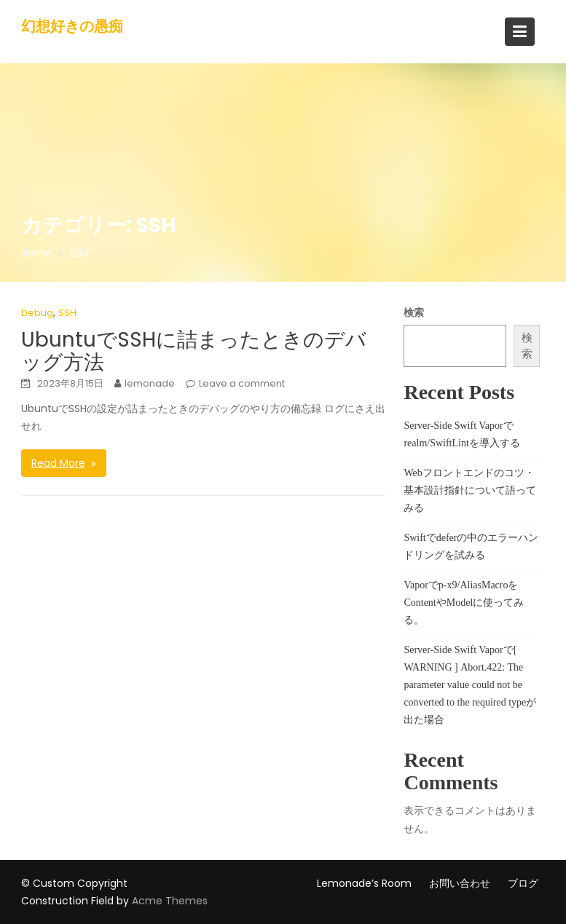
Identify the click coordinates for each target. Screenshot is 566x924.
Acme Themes (170, 901)
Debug (37, 313)
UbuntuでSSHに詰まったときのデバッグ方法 (194, 351)
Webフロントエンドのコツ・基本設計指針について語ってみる (470, 490)
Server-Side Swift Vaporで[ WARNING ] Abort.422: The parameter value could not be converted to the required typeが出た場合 (470, 685)
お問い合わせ (460, 883)
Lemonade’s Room (364, 883)
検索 (414, 312)
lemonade (150, 383)
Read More (58, 463)
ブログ (523, 883)
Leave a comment (242, 383)
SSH (67, 313)
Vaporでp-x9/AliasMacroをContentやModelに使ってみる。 (464, 603)
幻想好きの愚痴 (72, 26)
